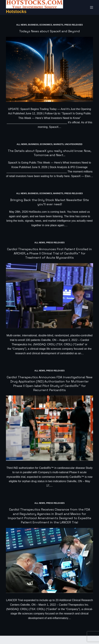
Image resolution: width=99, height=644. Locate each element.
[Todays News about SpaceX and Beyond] (49, 69)
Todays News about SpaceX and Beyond (49, 31)
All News (22, 25)
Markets (58, 25)
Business (33, 25)
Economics (46, 25)
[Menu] (92, 7)
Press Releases (74, 25)
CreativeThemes (63, 640)
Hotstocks (16, 11)
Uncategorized (74, 144)
